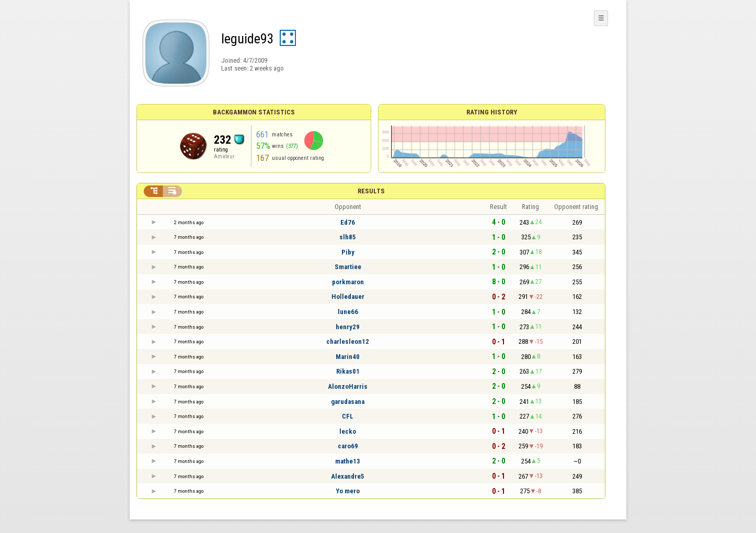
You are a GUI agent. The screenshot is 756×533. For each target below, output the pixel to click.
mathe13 (348, 461)
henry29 (348, 327)
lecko (348, 431)
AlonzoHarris (348, 386)
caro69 (348, 446)
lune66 (348, 312)
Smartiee (348, 267)
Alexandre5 (348, 476)
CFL (348, 416)
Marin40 (348, 357)
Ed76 (348, 222)
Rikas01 (348, 371)
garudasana (348, 402)
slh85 (348, 237)
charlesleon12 (348, 341)
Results (371, 191)
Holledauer (348, 297)
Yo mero (348, 491)
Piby (348, 252)
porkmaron (348, 282)
